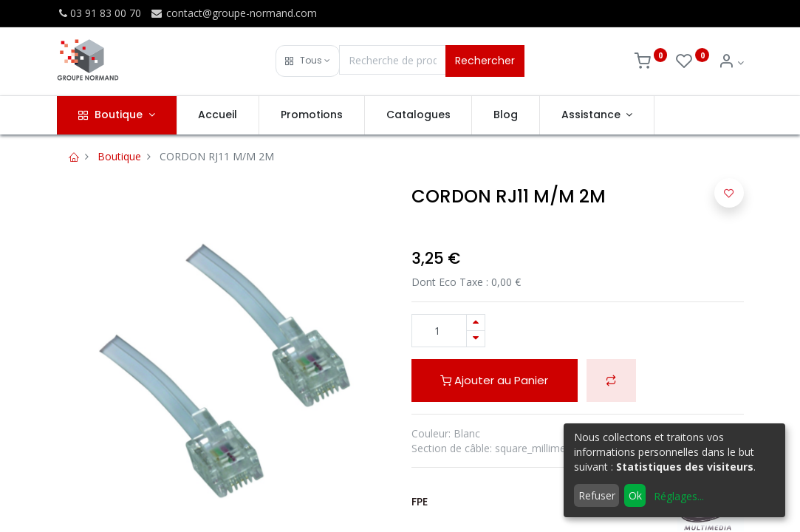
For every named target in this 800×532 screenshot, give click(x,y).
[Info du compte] (731, 62)
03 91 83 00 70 (99, 13)
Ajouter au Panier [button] (494, 380)
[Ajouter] (476, 323)
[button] (308, 61)
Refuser (597, 495)
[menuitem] (218, 115)
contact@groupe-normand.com (233, 13)
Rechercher (485, 61)
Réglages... (679, 496)
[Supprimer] (476, 339)
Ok (635, 495)
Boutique (119, 156)
